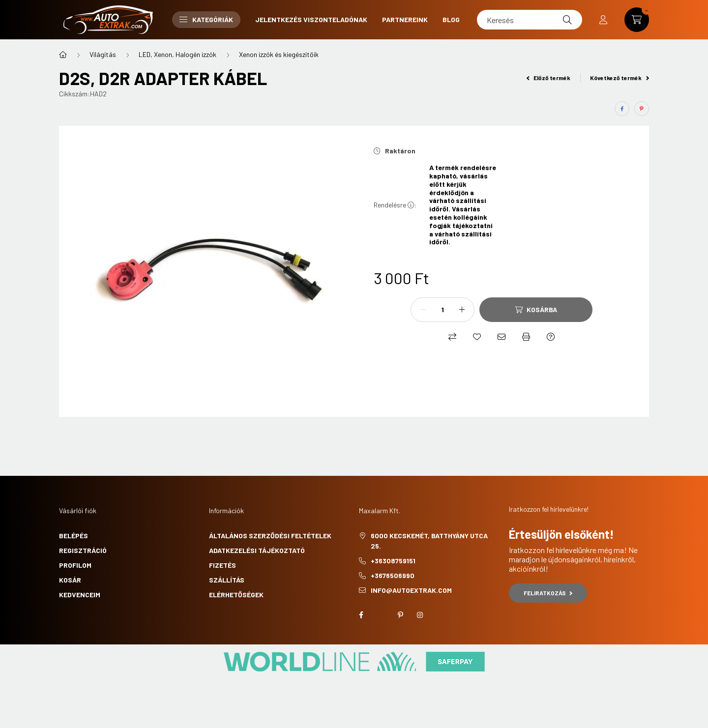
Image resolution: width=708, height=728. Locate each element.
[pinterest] (642, 109)
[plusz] (462, 310)
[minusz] (423, 310)
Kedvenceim (80, 595)
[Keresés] (530, 20)
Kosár (70, 580)
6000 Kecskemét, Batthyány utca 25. (429, 541)
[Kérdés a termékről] (551, 337)
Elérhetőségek (236, 595)
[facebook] (622, 109)
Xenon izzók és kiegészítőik (279, 54)
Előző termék (549, 78)
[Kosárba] (536, 310)
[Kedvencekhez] (477, 337)
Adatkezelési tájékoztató (257, 550)
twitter (381, 615)
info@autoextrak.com (411, 590)
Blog (451, 19)
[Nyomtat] (526, 337)
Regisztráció (83, 550)
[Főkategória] (63, 55)
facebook (361, 615)
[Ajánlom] (501, 337)
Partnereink (405, 19)
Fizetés (222, 565)
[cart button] (637, 20)
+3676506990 (393, 575)
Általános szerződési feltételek (270, 536)
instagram (420, 615)
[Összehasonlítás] (452, 337)
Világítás (103, 54)
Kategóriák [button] (206, 19)
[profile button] (603, 20)
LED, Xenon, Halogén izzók (177, 54)
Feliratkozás (548, 593)
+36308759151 (393, 561)
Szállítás (227, 580)
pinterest (400, 615)
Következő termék (619, 78)
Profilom (75, 565)
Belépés (74, 536)
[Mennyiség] (442, 310)
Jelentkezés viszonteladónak (311, 19)
